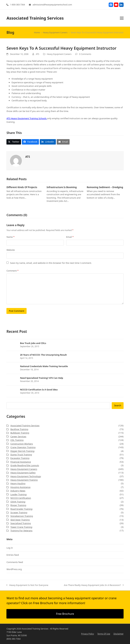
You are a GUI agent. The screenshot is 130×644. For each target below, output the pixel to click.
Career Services (18, 436)
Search (118, 405)
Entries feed (13, 555)
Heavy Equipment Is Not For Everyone (27, 585)
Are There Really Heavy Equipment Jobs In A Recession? (94, 585)
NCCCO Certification (21, 498)
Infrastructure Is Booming (62, 187)
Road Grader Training (21, 509)
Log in (10, 548)
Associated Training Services (35, 18)
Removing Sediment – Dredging (105, 187)
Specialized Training (21, 523)
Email (70, 237)
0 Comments (85, 54)
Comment (12, 271)
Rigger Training (18, 505)
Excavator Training (20, 458)
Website (11, 250)
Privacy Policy (88, 634)
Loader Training (18, 494)
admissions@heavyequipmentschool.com (52, 5)
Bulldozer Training (20, 433)
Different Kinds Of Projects (22, 187)
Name (10, 237)
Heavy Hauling (18, 483)
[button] (122, 18)
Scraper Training (19, 512)
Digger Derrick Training (22, 451)
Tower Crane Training (21, 527)
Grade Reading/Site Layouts (25, 465)
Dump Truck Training (21, 455)
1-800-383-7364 (18, 5)
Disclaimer (118, 634)
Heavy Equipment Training (24, 480)
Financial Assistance (21, 462)
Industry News (18, 491)
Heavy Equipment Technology (26, 476)
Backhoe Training (19, 429)
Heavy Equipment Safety (23, 473)
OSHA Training (18, 502)
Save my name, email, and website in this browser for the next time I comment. (51, 263)
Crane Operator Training (23, 447)
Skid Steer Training (20, 520)
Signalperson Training (22, 516)
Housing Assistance (20, 487)
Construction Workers (22, 444)
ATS (37, 54)
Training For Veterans (21, 531)
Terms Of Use (104, 634)
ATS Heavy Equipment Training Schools (27, 118)
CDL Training (17, 440)
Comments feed (15, 562)
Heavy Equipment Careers (59, 54)
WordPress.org (14, 569)
